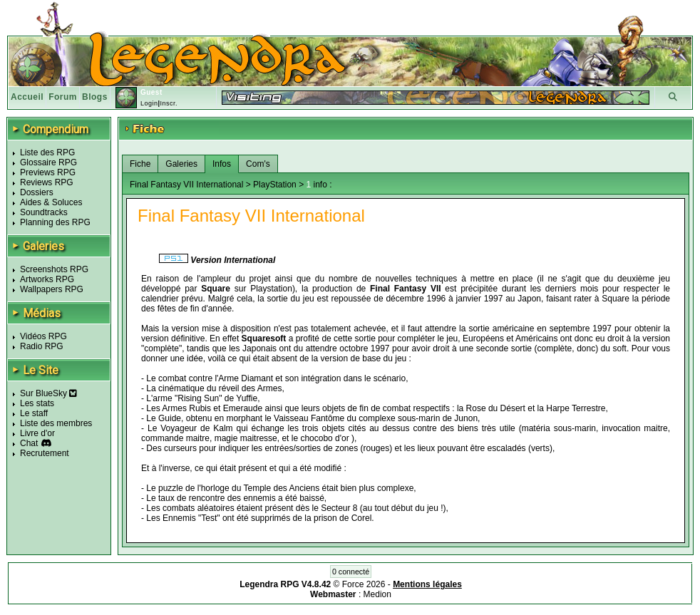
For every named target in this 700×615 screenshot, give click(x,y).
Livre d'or (37, 433)
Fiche (140, 164)
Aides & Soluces (51, 202)
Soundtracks (44, 212)
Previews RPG (48, 172)
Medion (377, 594)
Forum (63, 97)
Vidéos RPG (43, 336)
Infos (222, 164)
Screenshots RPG (54, 269)
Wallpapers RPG (52, 289)
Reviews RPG (47, 182)
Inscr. (169, 103)
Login (149, 103)
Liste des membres (56, 423)
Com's (258, 164)
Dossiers (37, 192)
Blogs (95, 97)
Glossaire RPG (48, 162)
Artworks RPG (47, 279)
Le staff (34, 413)
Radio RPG (42, 346)
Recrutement (45, 453)
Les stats (37, 403)
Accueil (27, 97)
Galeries (181, 164)
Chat (29, 443)
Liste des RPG (47, 153)
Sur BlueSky (48, 393)
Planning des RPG (55, 222)
